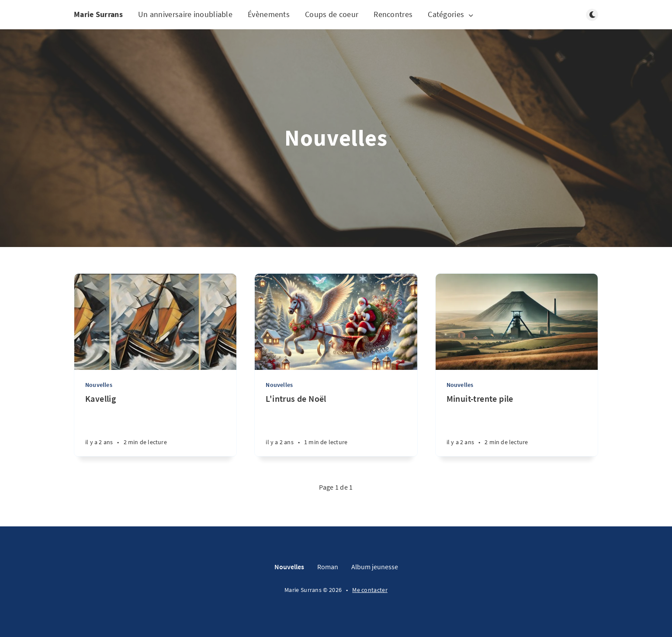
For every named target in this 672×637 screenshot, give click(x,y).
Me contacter (370, 590)
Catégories (451, 15)
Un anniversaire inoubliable (185, 14)
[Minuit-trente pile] (517, 425)
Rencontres (393, 14)
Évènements (269, 14)
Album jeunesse (375, 567)
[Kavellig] (155, 425)
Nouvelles (99, 385)
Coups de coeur (332, 14)
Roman (328, 567)
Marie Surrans (98, 14)
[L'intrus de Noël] (336, 425)
